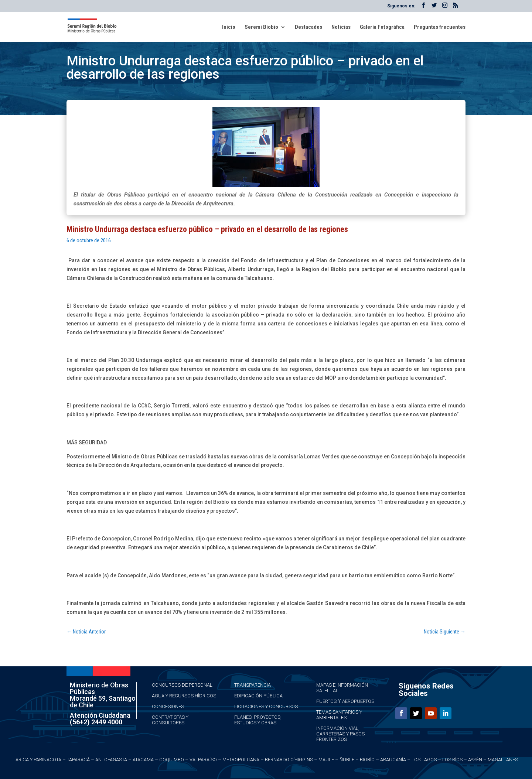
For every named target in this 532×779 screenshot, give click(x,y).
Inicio (229, 27)
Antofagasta (111, 760)
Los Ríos (452, 760)
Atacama (143, 760)
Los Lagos (424, 760)
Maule (326, 760)
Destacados (308, 27)
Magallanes (503, 760)
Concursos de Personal (182, 685)
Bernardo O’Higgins (289, 760)
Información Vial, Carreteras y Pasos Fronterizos (340, 734)
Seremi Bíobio (261, 27)
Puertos (326, 701)
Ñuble (347, 760)
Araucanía (393, 760)
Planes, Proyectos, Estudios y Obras (258, 720)
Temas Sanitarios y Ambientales (339, 715)
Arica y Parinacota (38, 760)
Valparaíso (203, 760)
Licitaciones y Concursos (266, 706)
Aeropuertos (358, 701)
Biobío (367, 760)
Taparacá (78, 760)
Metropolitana (241, 760)
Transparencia (253, 685)
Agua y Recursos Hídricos (184, 696)
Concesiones (168, 706)
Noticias (341, 27)
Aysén (475, 760)
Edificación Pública (258, 696)
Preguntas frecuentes (440, 27)
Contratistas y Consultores (170, 720)
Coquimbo (172, 760)
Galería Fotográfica (382, 27)
